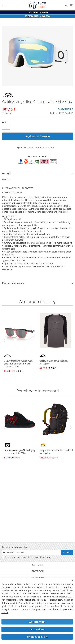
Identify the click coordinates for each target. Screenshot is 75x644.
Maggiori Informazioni (13, 283)
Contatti (38, 565)
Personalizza (37, 629)
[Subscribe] (67, 552)
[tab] (37, 173)
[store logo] (37, 5)
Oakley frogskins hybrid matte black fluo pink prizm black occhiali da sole (19, 364)
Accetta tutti (37, 622)
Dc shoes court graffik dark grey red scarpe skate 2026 (19, 452)
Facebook (38, 571)
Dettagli (6, 173)
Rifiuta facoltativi (37, 637)
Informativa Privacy (42, 557)
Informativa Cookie (11, 596)
